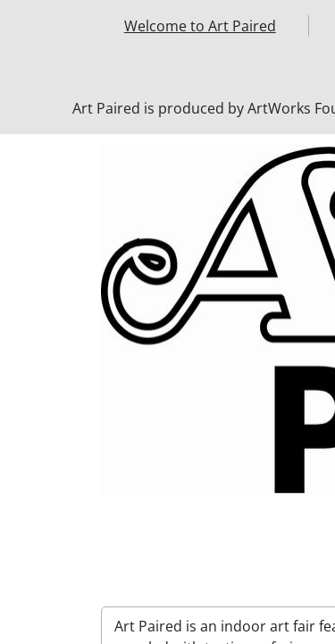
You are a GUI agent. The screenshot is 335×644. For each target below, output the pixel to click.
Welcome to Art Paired (200, 26)
